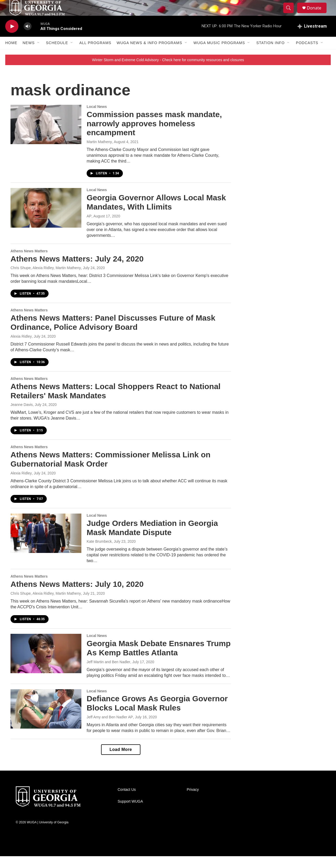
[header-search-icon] (291, 14)
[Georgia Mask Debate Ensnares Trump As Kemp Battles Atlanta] (46, 665)
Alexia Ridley (21, 348)
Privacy (193, 801)
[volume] (28, 38)
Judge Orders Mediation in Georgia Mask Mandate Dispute (152, 540)
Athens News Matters (29, 263)
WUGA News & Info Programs (149, 55)
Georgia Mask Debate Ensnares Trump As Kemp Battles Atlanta (159, 660)
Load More (121, 761)
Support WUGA (130, 813)
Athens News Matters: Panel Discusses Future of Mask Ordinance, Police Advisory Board (113, 334)
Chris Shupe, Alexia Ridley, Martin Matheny (46, 280)
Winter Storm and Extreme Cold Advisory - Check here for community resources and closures (168, 72)
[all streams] (312, 38)
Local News (97, 118)
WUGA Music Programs (219, 55)
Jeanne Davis (22, 416)
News (29, 55)
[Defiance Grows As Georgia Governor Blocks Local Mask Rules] (46, 721)
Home (11, 55)
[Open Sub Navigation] (39, 55)
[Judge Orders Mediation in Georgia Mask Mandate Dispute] (46, 545)
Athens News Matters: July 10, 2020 (77, 596)
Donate (317, 14)
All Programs (95, 55)
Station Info (270, 55)
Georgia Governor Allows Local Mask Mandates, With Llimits (156, 214)
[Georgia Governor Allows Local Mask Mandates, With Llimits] (46, 219)
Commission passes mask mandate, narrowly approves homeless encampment (154, 135)
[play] (12, 38)
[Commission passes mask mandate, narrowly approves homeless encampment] (46, 136)
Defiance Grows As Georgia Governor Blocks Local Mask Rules (157, 715)
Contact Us (127, 801)
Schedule (57, 55)
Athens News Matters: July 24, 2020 (77, 271)
